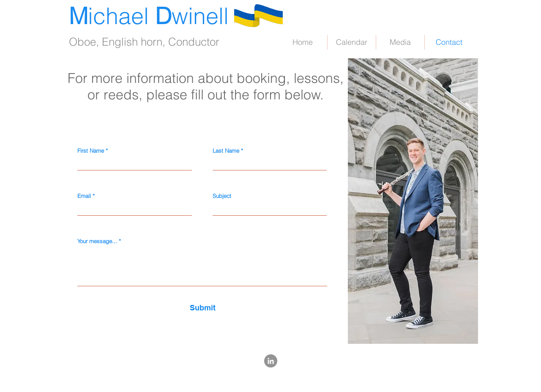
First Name (91, 151)
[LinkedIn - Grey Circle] (271, 361)
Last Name (226, 151)
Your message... (97, 241)
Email (84, 196)
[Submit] (202, 308)
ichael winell (149, 16)
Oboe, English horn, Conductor (144, 42)
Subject (222, 196)
